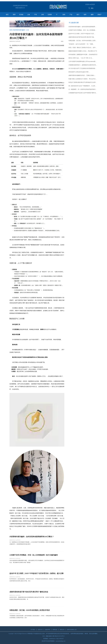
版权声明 (48, 630)
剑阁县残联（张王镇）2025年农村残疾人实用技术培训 (83, 41)
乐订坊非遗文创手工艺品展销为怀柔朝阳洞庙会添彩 (83, 68)
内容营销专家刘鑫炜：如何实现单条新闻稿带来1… (83, 27)
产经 (36, 15)
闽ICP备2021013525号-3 (59, 636)
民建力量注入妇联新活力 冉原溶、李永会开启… (83, 79)
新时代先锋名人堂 (72, 630)
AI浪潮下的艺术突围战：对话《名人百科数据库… (83, 30)
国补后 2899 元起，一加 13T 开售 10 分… (81, 58)
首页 (7, 15)
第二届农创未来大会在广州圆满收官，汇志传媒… (83, 86)
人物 (28, 15)
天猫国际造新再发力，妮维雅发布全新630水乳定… (83, 65)
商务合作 (62, 630)
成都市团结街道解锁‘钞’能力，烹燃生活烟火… (82, 75)
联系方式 (40, 630)
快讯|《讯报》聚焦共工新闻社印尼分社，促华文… (83, 48)
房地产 (100, 15)
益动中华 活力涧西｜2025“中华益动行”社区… (82, 34)
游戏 (64, 15)
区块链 (21, 15)
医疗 (78, 15)
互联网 (50, 15)
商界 (14, 15)
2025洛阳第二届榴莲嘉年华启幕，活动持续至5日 (83, 54)
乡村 (43, 15)
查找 (91, 8)
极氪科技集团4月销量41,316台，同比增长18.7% (83, 51)
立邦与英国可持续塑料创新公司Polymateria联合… (83, 61)
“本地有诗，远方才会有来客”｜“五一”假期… (81, 44)
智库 (85, 15)
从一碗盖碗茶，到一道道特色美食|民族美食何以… (83, 89)
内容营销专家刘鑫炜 (19, 30)
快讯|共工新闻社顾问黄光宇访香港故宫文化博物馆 (83, 82)
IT (57, 15)
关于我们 (33, 630)
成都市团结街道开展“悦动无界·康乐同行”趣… (82, 37)
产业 (71, 15)
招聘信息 (55, 630)
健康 (92, 15)
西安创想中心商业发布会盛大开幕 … (79, 72)
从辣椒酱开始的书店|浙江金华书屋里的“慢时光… (83, 93)
